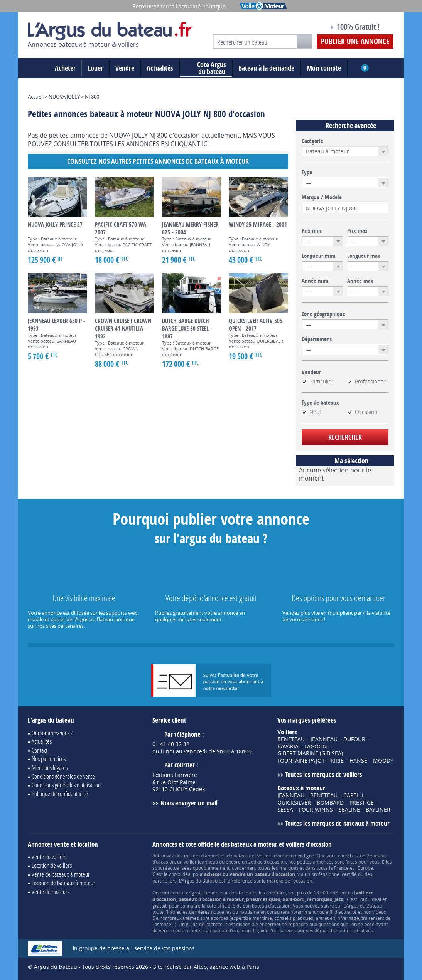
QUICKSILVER (294, 803)
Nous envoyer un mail (189, 803)
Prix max (357, 231)
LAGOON (316, 746)
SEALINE (349, 810)
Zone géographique (323, 314)
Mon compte (324, 68)
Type (307, 172)
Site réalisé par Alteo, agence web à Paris (206, 967)
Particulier (317, 382)
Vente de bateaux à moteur (61, 874)
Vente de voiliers (49, 856)
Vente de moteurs (51, 892)
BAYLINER (378, 810)
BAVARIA (288, 746)
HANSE (358, 761)
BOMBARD (330, 803)
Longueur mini (319, 256)
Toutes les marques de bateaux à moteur (337, 823)
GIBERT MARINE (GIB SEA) (310, 753)
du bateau (206, 68)
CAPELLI (353, 795)
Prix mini (312, 231)
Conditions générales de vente (63, 776)
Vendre (125, 68)
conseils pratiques (294, 918)
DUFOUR (354, 739)
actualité (348, 912)
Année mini (315, 281)
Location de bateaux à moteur (63, 883)
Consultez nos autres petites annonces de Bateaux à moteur (158, 161)
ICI (205, 144)
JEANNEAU (324, 739)
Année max (360, 281)
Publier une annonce (355, 41)
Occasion (362, 412)
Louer (95, 68)
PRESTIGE (362, 803)
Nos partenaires (49, 759)
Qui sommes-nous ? (52, 733)
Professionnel (367, 382)
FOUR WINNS (316, 810)
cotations (276, 893)
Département (317, 339)
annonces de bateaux (228, 856)
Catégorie (312, 141)
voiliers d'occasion (277, 856)
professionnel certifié (334, 874)
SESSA (285, 810)
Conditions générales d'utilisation (66, 785)
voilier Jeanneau (201, 862)
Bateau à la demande (266, 68)
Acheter (65, 68)
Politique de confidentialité (60, 794)
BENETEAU (291, 739)
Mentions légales (50, 767)
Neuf (311, 412)
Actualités (160, 68)
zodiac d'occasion (267, 862)
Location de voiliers (52, 865)
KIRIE (337, 761)
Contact (40, 750)
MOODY (383, 761)
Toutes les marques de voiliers (323, 774)
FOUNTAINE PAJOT (301, 761)
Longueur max (364, 256)
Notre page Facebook (308, 28)
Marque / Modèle (322, 197)
